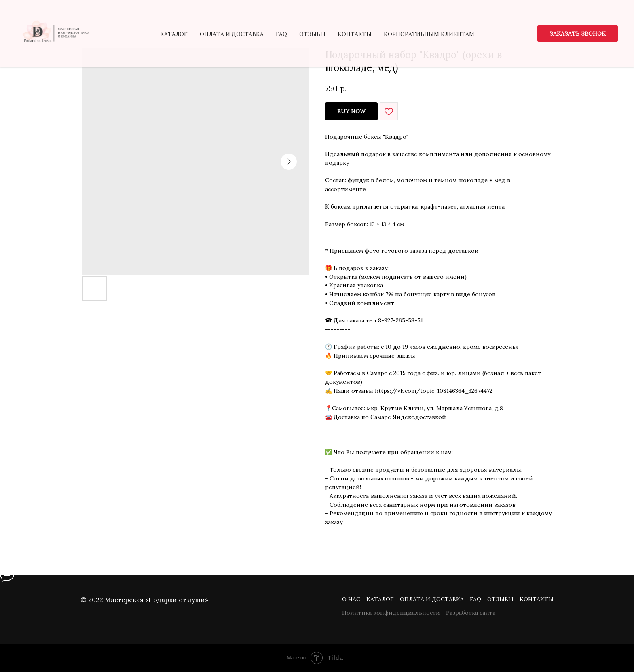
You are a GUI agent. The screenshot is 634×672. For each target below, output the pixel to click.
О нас (351, 599)
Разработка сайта (471, 613)
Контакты (537, 599)
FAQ (475, 599)
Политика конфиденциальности (391, 613)
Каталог (380, 599)
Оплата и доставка (432, 599)
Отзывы (500, 599)
